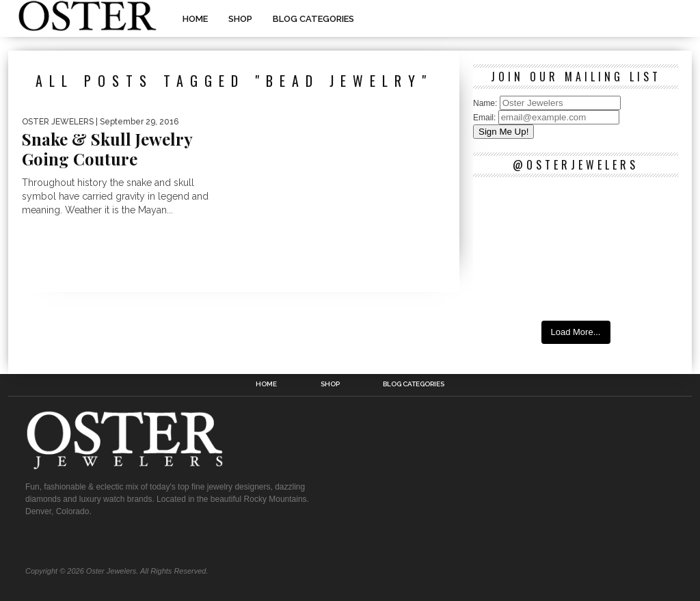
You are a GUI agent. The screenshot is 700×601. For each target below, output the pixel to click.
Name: (486, 103)
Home (195, 19)
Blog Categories (313, 19)
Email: (486, 118)
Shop (240, 19)
